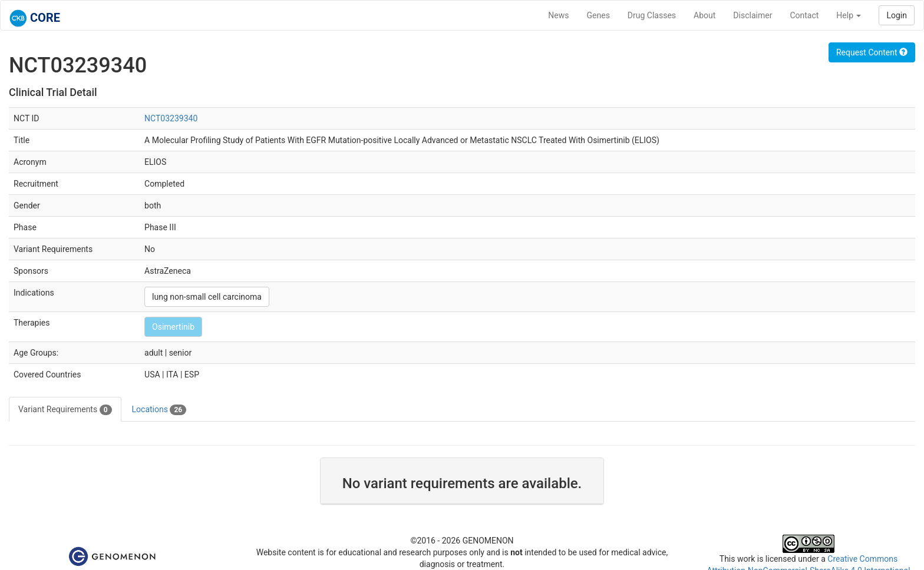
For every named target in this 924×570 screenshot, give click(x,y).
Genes (598, 15)
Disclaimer (753, 15)
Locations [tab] (159, 410)
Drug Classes (652, 15)
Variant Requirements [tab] (65, 410)
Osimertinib (173, 327)
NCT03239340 (171, 118)
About (704, 15)
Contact (804, 15)
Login (897, 15)
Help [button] (849, 15)
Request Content (872, 52)
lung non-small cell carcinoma (207, 297)
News (558, 15)
